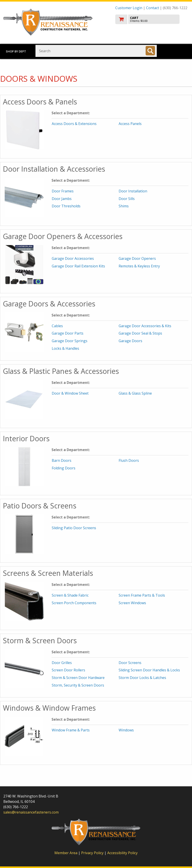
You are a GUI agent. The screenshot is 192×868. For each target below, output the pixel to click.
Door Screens (130, 663)
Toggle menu (176, 51)
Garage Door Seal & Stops (140, 333)
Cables (57, 326)
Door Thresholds (66, 206)
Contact (153, 8)
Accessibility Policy (122, 853)
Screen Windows (132, 603)
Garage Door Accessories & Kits (145, 326)
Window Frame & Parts (71, 730)
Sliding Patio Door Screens (74, 528)
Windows (126, 730)
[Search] (150, 51)
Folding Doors (64, 468)
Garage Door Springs (70, 341)
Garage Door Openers (137, 258)
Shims (124, 206)
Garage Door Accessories (73, 258)
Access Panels (130, 124)
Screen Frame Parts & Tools (142, 595)
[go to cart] (152, 19)
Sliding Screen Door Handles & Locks (149, 670)
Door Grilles (62, 663)
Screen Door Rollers (68, 670)
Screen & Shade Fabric (70, 595)
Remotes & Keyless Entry (139, 266)
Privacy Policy (93, 853)
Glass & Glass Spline (135, 393)
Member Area (66, 853)
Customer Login (129, 8)
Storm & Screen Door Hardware (78, 678)
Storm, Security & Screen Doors (78, 685)
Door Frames (63, 191)
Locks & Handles (65, 348)
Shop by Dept (16, 51)
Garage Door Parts (68, 333)
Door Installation (133, 191)
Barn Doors (62, 460)
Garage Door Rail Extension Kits (78, 266)
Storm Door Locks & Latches (142, 678)
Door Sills (127, 199)
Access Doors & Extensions (74, 124)
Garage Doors (130, 341)
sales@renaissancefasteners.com (31, 812)
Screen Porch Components (74, 603)
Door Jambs (62, 199)
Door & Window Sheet (70, 393)
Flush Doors (129, 460)
